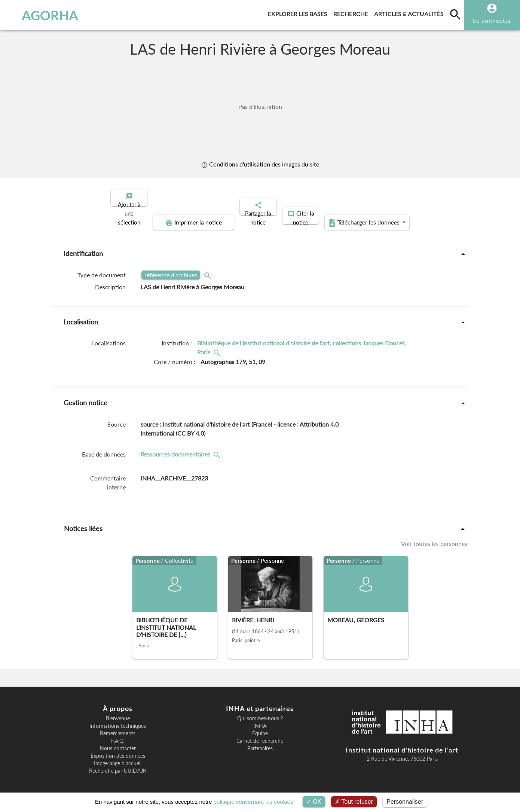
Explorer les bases (299, 13)
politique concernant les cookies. (254, 802)
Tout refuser (354, 802)
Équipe (260, 727)
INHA (260, 720)
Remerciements (118, 727)
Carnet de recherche (260, 735)
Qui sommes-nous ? (260, 712)
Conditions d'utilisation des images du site (260, 164)
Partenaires (260, 742)
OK (314, 802)
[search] (455, 14)
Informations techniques (118, 720)
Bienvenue (118, 712)
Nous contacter (118, 742)
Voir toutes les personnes (434, 537)
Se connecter (492, 20)
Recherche (352, 13)
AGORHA (44, 15)
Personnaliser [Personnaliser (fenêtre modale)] (405, 802)
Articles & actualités (410, 13)
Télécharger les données (345, 216)
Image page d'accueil (118, 757)
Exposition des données (118, 750)
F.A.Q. (118, 735)
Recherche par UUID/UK (118, 764)
